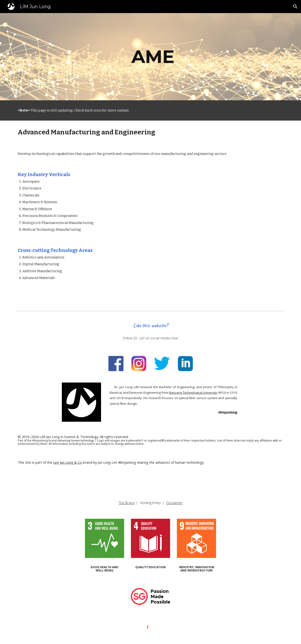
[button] (295, 7)
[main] (150, 57)
